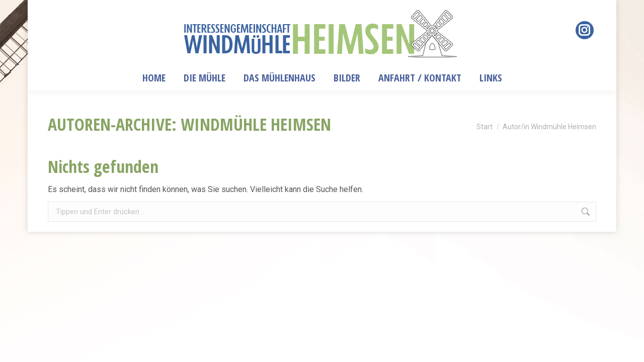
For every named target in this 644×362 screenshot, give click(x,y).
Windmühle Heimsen (256, 124)
